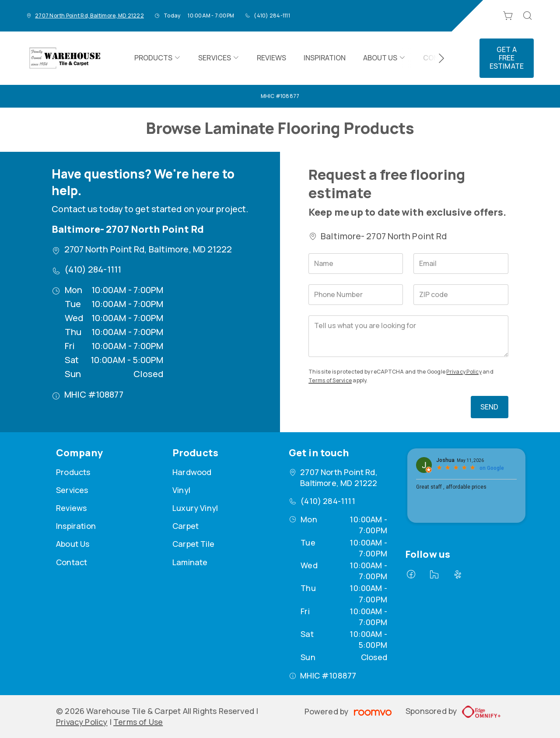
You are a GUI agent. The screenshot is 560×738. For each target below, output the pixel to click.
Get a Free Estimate (507, 58)
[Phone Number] (356, 295)
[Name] (356, 264)
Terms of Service (330, 380)
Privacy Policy (464, 372)
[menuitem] (157, 58)
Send (490, 407)
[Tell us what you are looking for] (408, 336)
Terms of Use (138, 722)
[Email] (461, 264)
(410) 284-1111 (272, 16)
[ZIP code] (461, 295)
